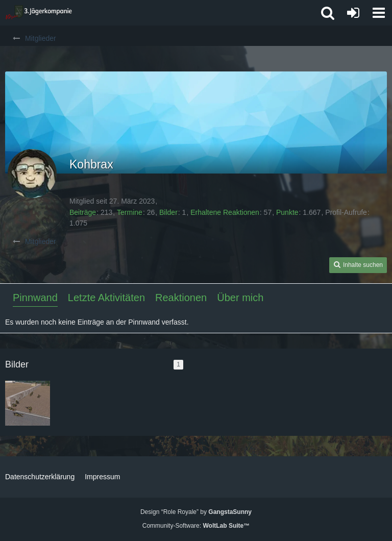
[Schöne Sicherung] (28, 403)
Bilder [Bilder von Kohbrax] (168, 212)
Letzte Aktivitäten (106, 298)
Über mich (240, 298)
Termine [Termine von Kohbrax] (130, 212)
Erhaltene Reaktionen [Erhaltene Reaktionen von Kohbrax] (225, 212)
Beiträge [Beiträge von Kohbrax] (83, 212)
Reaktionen (181, 298)
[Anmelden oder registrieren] (353, 13)
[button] (379, 13)
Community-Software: (196, 526)
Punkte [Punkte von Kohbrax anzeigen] (287, 212)
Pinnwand (35, 298)
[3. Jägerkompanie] (39, 13)
